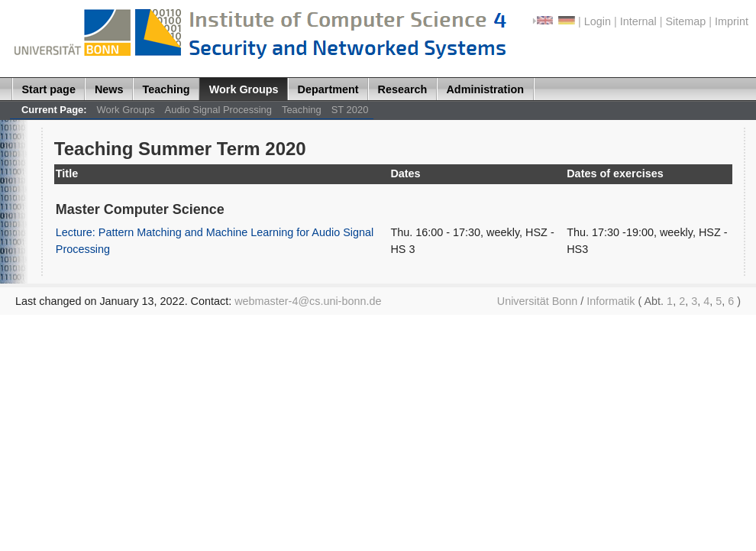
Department (328, 89)
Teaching (166, 89)
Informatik (611, 301)
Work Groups (244, 89)
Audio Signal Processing (218, 110)
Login (598, 21)
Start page (49, 89)
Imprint (732, 21)
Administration (485, 89)
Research (403, 89)
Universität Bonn (538, 301)
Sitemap (685, 21)
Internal (638, 21)
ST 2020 (350, 110)
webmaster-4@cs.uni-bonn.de (308, 301)
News (109, 89)
